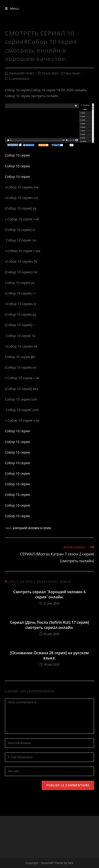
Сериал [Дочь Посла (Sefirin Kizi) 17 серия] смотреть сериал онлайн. (49, 625)
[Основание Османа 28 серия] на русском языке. (49, 655)
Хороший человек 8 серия (32, 528)
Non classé (73, 73)
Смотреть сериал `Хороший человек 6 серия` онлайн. (49, 594)
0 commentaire (19, 79)
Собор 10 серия (17, 155)
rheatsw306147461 (22, 73)
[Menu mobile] (12, 8)
